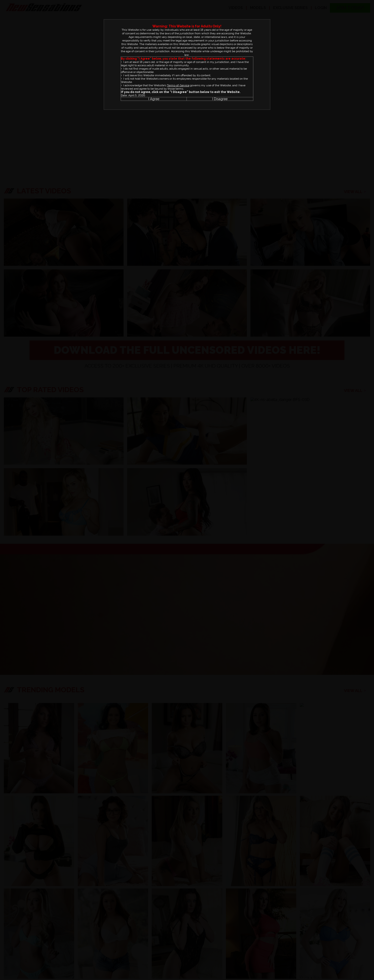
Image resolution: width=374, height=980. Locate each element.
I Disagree (220, 99)
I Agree (154, 99)
